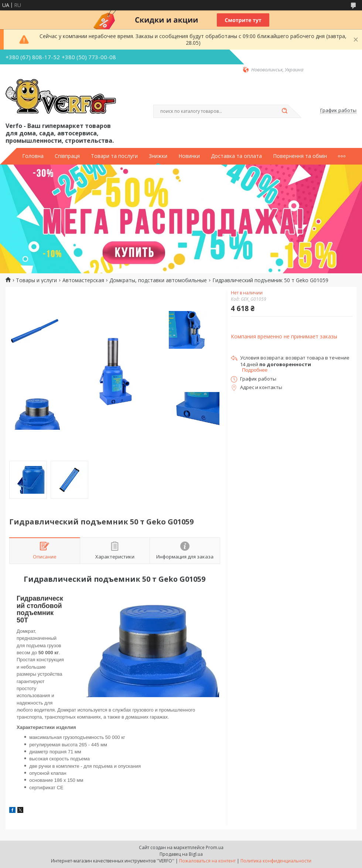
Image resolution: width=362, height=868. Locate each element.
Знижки (158, 156)
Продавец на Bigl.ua (181, 854)
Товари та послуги (114, 156)
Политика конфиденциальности (276, 861)
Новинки (189, 156)
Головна (33, 156)
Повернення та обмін (300, 156)
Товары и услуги (36, 280)
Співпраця (67, 156)
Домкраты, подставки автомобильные (158, 280)
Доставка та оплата (236, 156)
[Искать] (284, 111)
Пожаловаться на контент (207, 861)
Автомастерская (83, 280)
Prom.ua (215, 847)
